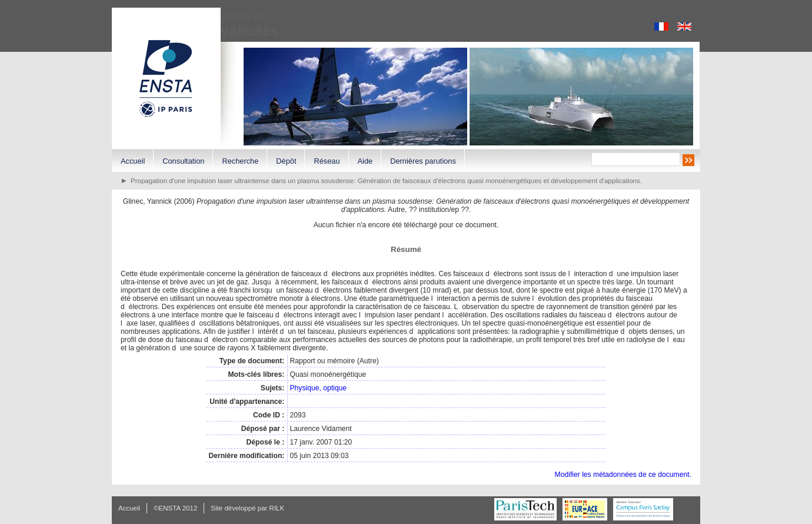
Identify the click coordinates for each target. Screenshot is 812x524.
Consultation (183, 161)
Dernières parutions (423, 161)
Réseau (327, 161)
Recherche (240, 161)
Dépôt (286, 161)
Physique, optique (318, 388)
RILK (277, 508)
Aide (365, 161)
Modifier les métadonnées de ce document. (623, 475)
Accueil (133, 161)
